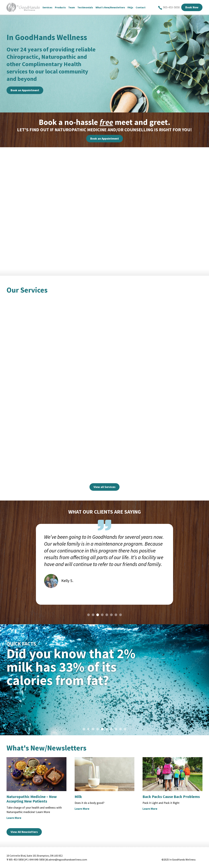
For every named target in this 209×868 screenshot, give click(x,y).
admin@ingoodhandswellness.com (68, 860)
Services (50, 7)
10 (125, 729)
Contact (143, 7)
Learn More (14, 818)
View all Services (104, 487)
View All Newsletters (24, 832)
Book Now (192, 7)
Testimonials (88, 7)
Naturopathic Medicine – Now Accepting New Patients (32, 799)
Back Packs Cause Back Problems (171, 797)
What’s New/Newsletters (113, 7)
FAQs (133, 7)
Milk (78, 797)
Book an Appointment (25, 90)
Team (74, 7)
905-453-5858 (169, 8)
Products (63, 7)
